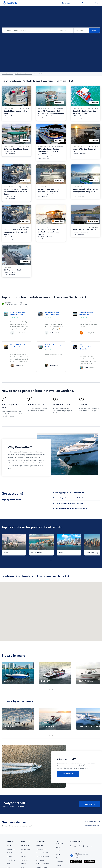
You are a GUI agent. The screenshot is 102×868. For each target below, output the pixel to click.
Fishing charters (41, 849)
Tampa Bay (59, 865)
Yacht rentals (40, 860)
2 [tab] (52, 561)
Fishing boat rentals (42, 853)
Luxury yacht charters (42, 856)
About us (89, 3)
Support (98, 3)
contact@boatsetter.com (92, 821)
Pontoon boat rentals (42, 864)
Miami (58, 847)
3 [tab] (53, 690)
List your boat (78, 3)
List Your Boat (68, 774)
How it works (11, 849)
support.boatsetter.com (92, 825)
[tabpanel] (14, 545)
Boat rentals (40, 846)
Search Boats (90, 804)
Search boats (25, 846)
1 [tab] (50, 561)
